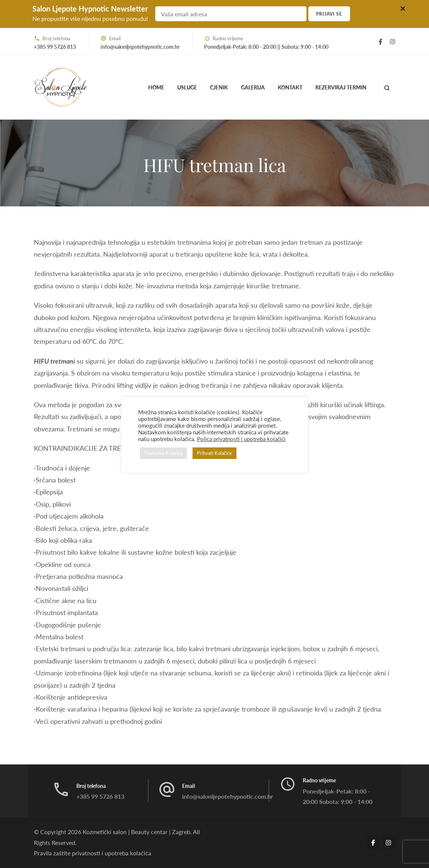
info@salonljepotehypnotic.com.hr (140, 47)
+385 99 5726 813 (55, 47)
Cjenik (219, 87)
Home (156, 87)
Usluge (187, 87)
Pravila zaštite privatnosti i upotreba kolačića (93, 853)
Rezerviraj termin (341, 87)
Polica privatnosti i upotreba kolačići (241, 439)
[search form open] (387, 88)
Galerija (253, 87)
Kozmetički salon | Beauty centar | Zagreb (136, 832)
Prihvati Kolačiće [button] (214, 453)
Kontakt (290, 87)
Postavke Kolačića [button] (163, 453)
